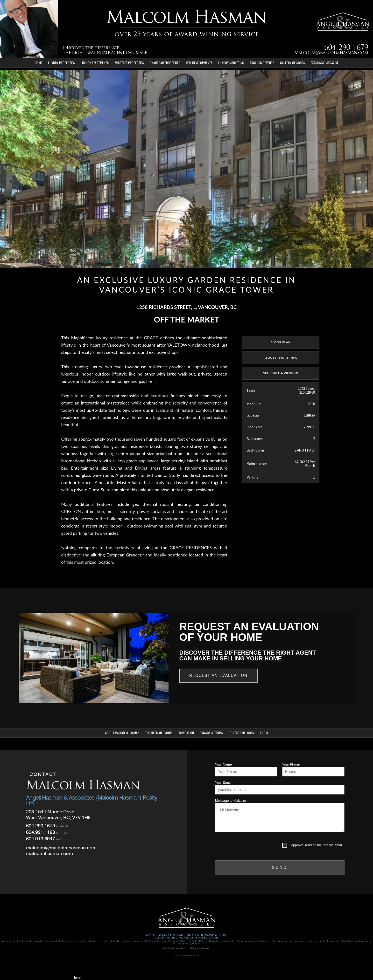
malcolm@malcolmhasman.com (331, 53)
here (77, 978)
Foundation (186, 733)
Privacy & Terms (211, 733)
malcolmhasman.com (49, 853)
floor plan (281, 342)
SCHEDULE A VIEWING (281, 373)
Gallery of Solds (292, 63)
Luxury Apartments (95, 63)
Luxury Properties (61, 63)
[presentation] (252, 846)
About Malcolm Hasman (122, 733)
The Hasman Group (158, 733)
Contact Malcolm (242, 733)
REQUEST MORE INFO (281, 358)
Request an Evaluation (218, 675)
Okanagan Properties (165, 63)
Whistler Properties (129, 63)
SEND (280, 867)
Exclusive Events (262, 63)
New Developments (199, 63)
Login (264, 733)
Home (39, 63)
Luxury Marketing (231, 63)
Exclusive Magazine (325, 63)
